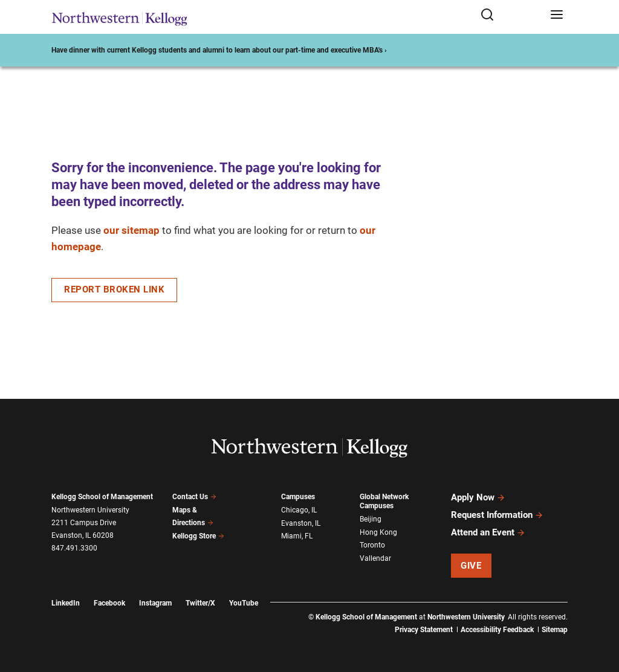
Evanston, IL (301, 523)
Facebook (109, 603)
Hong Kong (378, 532)
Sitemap (555, 630)
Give (471, 566)
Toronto (372, 545)
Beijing (371, 519)
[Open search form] (511, 15)
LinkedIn (66, 603)
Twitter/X (200, 603)
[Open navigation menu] (557, 15)
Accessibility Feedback (497, 630)
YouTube (244, 603)
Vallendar (375, 558)
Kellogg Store (198, 536)
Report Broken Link (114, 289)
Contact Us (194, 497)
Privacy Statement (424, 630)
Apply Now (478, 497)
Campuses (298, 497)
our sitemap (131, 230)
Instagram (155, 603)
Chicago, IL (299, 510)
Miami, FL (297, 536)
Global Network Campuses (384, 501)
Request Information (497, 515)
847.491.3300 (74, 548)
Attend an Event (488, 532)
